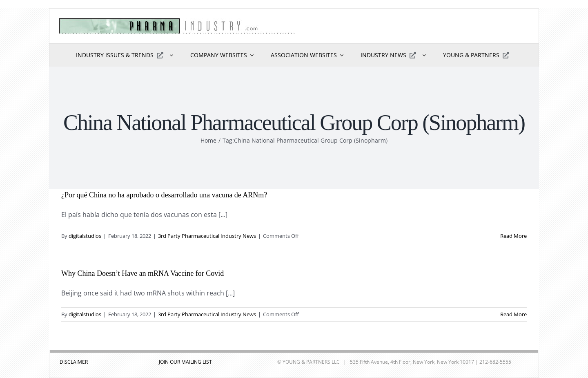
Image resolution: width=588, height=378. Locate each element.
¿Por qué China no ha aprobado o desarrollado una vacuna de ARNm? (164, 195)
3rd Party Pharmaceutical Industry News (207, 236)
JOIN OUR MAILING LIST (185, 362)
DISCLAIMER (74, 362)
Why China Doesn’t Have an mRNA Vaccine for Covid (143, 273)
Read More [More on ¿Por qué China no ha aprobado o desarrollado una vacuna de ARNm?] (513, 236)
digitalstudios (85, 236)
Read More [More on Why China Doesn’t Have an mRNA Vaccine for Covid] (513, 314)
